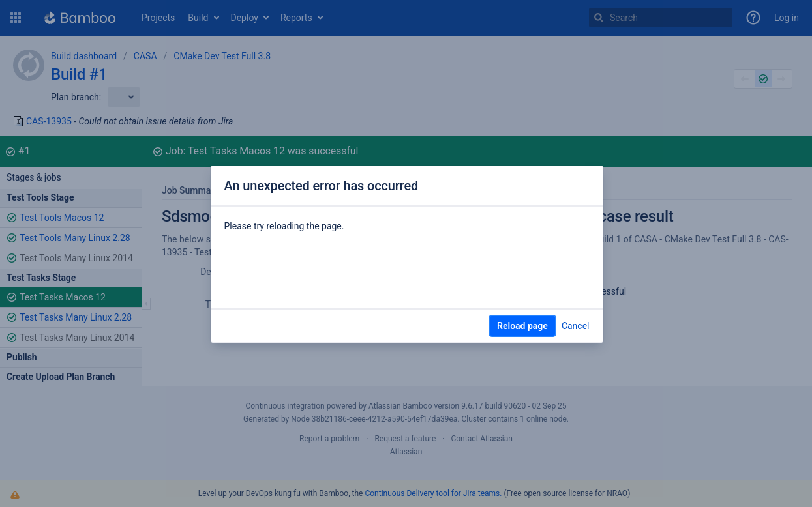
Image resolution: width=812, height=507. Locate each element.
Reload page (522, 326)
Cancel (576, 326)
